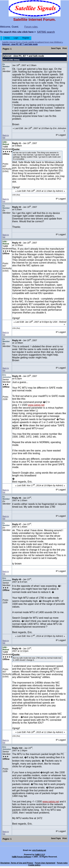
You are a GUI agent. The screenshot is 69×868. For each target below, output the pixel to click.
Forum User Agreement (45, 863)
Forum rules (31, 27)
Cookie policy (34, 865)
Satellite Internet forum (11, 42)
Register (26, 38)
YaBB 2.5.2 (40, 855)
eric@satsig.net (39, 850)
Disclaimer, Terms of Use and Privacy (17, 863)
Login (16, 38)
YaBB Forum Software (21, 857)
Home (7, 38)
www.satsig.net (36, 405)
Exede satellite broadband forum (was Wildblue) (42, 42)
